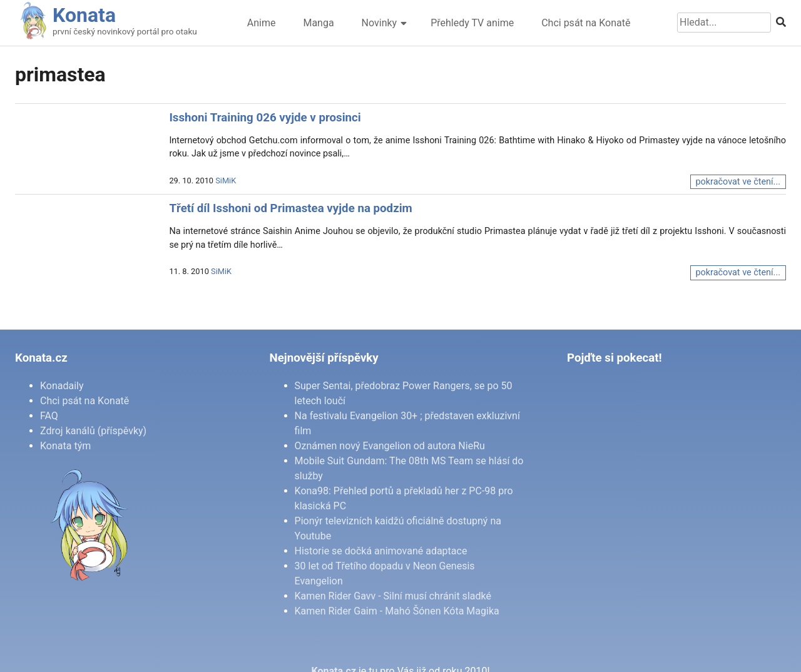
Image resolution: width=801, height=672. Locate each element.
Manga (318, 23)
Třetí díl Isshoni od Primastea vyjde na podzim (290, 208)
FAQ (49, 416)
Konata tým (65, 446)
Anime (262, 23)
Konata (84, 15)
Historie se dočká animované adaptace (381, 551)
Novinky (380, 23)
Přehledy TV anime (472, 23)
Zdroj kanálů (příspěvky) (93, 431)
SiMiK (226, 181)
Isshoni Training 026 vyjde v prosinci (265, 118)
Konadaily (62, 386)
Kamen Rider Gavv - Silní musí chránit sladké (393, 596)
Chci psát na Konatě (586, 23)
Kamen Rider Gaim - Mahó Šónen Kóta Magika (397, 611)
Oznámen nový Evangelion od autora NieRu (390, 446)
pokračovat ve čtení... (738, 182)
